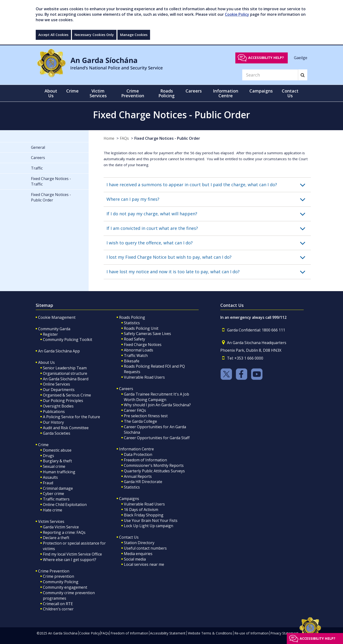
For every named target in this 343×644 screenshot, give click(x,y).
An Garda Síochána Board (66, 379)
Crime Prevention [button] (133, 93)
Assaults (50, 477)
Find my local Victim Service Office (72, 554)
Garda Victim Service (61, 527)
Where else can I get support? (70, 560)
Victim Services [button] (98, 93)
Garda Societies (57, 433)
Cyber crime (53, 494)
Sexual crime (54, 466)
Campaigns (129, 499)
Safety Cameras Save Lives (147, 334)
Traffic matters (56, 499)
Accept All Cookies (53, 35)
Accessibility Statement (168, 633)
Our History (53, 422)
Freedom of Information (145, 460)
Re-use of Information (252, 633)
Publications (54, 412)
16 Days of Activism (141, 510)
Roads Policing (132, 317)
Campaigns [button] (261, 91)
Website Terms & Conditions (210, 633)
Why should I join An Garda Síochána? (157, 405)
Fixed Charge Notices (143, 345)
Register (50, 334)
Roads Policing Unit (141, 328)
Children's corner (58, 609)
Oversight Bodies (58, 406)
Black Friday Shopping (144, 515)
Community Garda (54, 329)
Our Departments (59, 390)
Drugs (48, 456)
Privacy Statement (284, 633)
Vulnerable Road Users (144, 377)
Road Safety (134, 339)
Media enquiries (138, 554)
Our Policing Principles (63, 401)
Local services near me (144, 564)
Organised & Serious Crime (67, 395)
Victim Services (51, 521)
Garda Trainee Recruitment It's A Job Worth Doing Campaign (156, 397)
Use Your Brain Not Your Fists (151, 520)
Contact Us (129, 537)
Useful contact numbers (145, 548)
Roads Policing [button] (166, 93)
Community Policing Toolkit (68, 340)
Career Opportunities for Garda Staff (157, 438)
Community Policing (61, 582)
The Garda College (140, 421)
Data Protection (138, 454)
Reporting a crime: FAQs (64, 532)
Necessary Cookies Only (94, 35)
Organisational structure (65, 373)
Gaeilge (301, 57)
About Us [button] (51, 93)
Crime (43, 445)
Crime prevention (58, 576)
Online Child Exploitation (65, 505)
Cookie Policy (237, 14)
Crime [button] (72, 91)
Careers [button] (194, 91)
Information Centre (136, 449)
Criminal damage (58, 488)
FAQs (124, 138)
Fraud (48, 483)
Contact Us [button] (290, 93)
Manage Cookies (134, 35)
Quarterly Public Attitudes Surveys (154, 471)
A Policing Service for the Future (71, 417)
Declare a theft (56, 538)
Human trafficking (59, 472)
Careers (126, 389)
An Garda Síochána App (59, 351)
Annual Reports (138, 476)
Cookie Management (57, 317)
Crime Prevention (54, 571)
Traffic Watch (136, 355)
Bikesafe (132, 361)
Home (109, 138)
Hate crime (53, 510)
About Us (46, 362)
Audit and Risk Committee (66, 428)
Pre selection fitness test (146, 416)
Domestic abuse (57, 450)
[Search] (270, 75)
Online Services (56, 384)
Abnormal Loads (139, 350)
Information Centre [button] (226, 93)
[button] (209, 185)
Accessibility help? (266, 58)
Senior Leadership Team (65, 368)
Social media (135, 559)
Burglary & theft (57, 461)
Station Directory (139, 543)
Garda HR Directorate (143, 482)
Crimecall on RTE (58, 604)
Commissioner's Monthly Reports (154, 465)
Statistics (132, 323)
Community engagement (65, 587)
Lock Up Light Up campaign (149, 526)
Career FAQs (135, 410)
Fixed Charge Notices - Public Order (167, 138)
